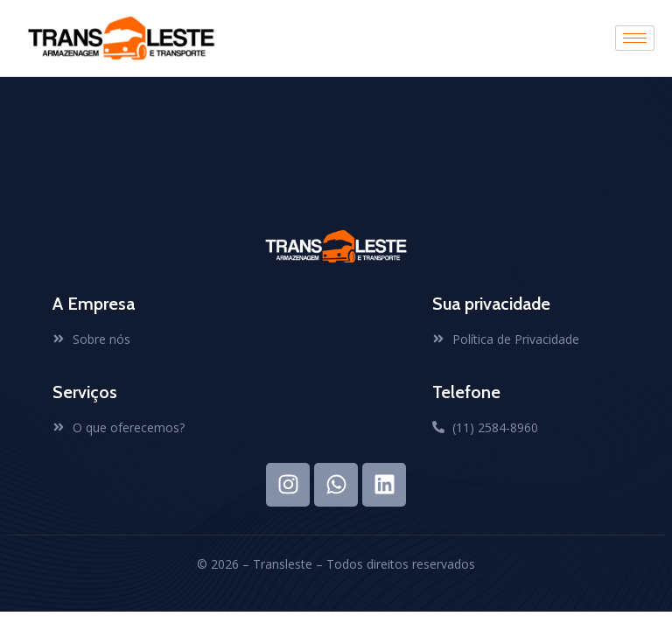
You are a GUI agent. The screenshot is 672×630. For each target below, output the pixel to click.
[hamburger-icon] (635, 38)
